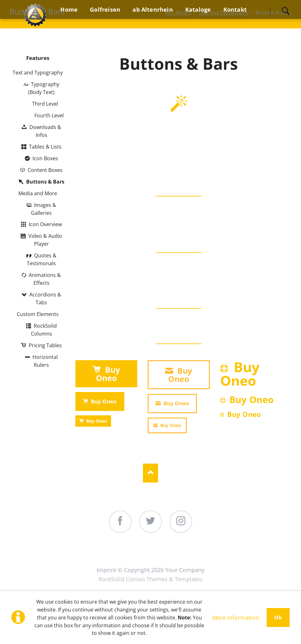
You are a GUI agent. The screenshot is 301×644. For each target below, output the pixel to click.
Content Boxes (45, 170)
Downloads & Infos (45, 131)
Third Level (45, 104)
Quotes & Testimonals (41, 259)
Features (38, 58)
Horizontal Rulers (45, 361)
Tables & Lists (45, 147)
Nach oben (150, 473)
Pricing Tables (45, 345)
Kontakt (240, 558)
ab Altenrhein (149, 558)
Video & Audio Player (45, 240)
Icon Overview (45, 224)
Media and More (38, 193)
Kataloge (198, 558)
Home (57, 558)
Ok (278, 617)
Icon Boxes (45, 158)
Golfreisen (97, 558)
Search (286, 11)
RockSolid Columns (44, 330)
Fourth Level (49, 115)
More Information (236, 618)
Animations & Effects (45, 279)
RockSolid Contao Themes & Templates (150, 579)
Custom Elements (38, 314)
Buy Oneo (108, 374)
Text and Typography (38, 73)
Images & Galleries (44, 209)
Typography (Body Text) (44, 88)
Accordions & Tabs (45, 299)
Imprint (106, 570)
